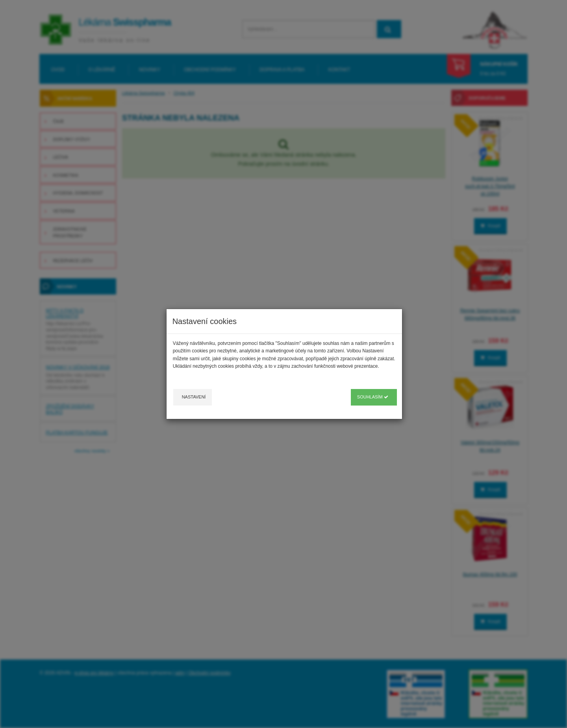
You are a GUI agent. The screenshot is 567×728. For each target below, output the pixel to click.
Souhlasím (373, 397)
